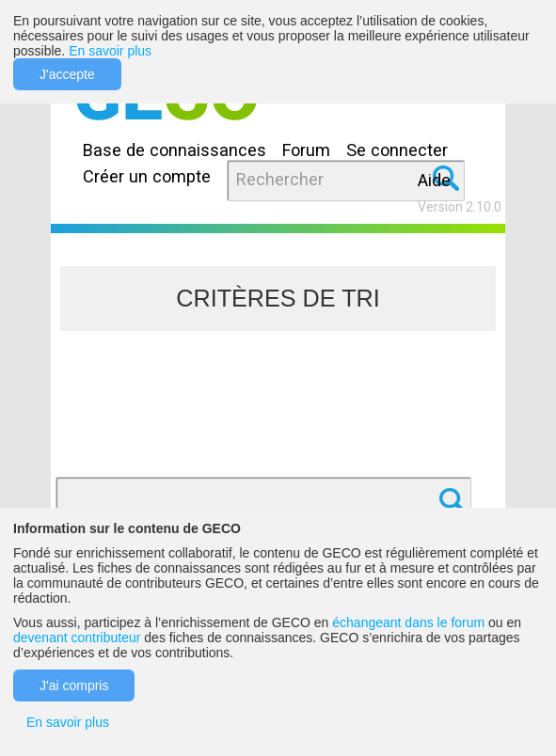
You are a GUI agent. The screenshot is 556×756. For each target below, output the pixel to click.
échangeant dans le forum (408, 622)
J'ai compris (74, 685)
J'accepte (67, 74)
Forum (306, 150)
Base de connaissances (175, 150)
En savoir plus (110, 51)
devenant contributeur (77, 638)
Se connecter (397, 150)
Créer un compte (147, 176)
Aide (434, 180)
